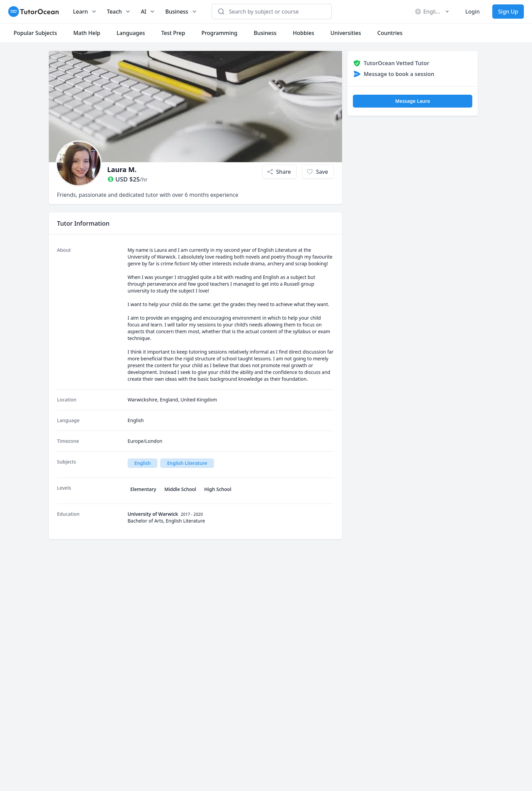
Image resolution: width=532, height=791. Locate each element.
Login (472, 12)
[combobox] (275, 12)
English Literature (187, 463)
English (142, 463)
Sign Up (508, 12)
